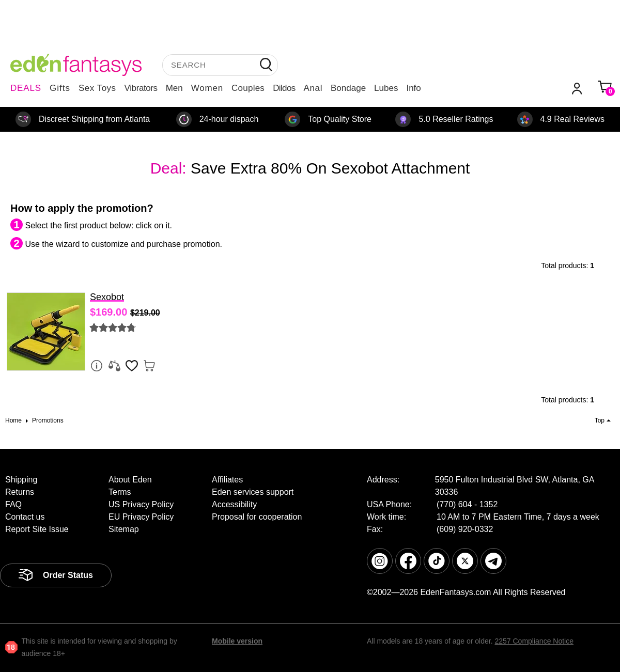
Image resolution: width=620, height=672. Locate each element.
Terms (120, 492)
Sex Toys (97, 88)
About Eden (130, 480)
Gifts (60, 88)
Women (207, 88)
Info (413, 88)
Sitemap (124, 529)
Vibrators (141, 88)
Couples (248, 88)
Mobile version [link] (237, 641)
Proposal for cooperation (257, 517)
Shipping (21, 480)
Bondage (348, 88)
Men (174, 88)
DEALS (26, 88)
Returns (20, 492)
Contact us (25, 517)
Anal (313, 88)
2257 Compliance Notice (534, 641)
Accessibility (234, 504)
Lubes (386, 88)
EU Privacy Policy (141, 517)
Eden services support (253, 492)
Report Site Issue (37, 529)
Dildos (284, 88)
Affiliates (227, 480)
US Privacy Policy (141, 504)
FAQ (13, 504)
